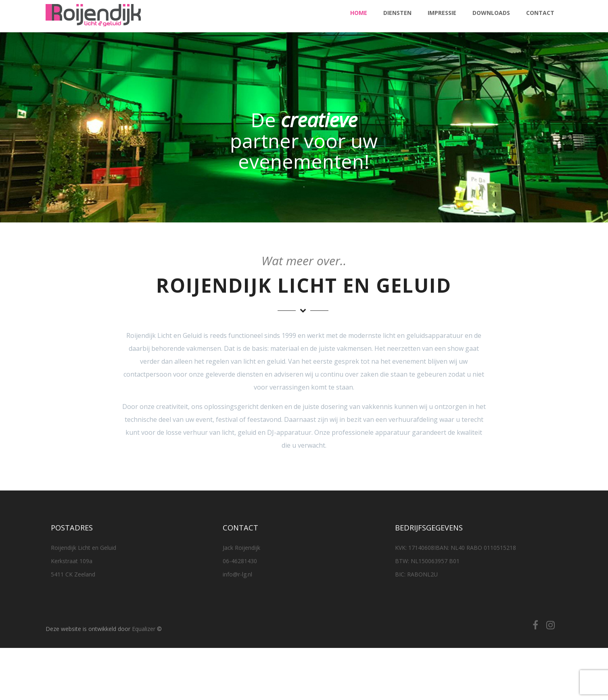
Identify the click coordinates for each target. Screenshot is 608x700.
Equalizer (144, 629)
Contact (540, 13)
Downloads (491, 13)
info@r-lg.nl (237, 574)
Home (359, 13)
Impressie (442, 13)
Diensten (397, 13)
